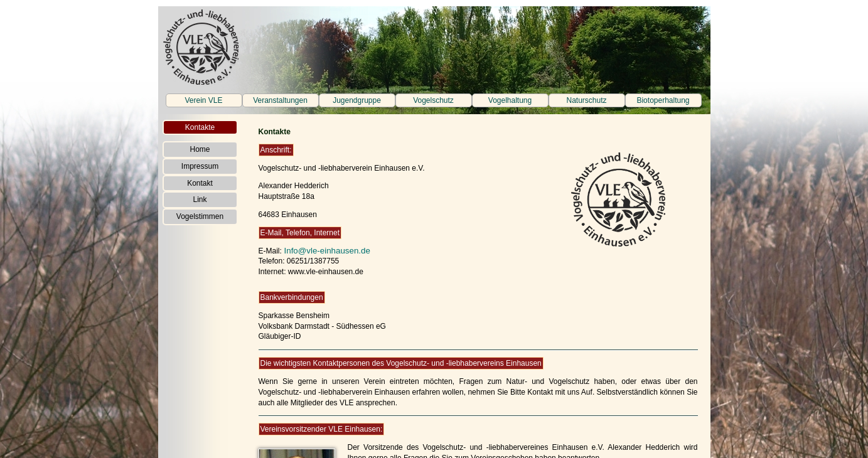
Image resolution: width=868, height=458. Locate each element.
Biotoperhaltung (663, 100)
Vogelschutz (433, 100)
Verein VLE (203, 100)
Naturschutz (586, 100)
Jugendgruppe (357, 100)
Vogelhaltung (510, 100)
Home (200, 149)
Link (200, 200)
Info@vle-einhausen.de (326, 251)
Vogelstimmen (200, 216)
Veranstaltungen (280, 100)
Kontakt (200, 183)
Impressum (200, 166)
